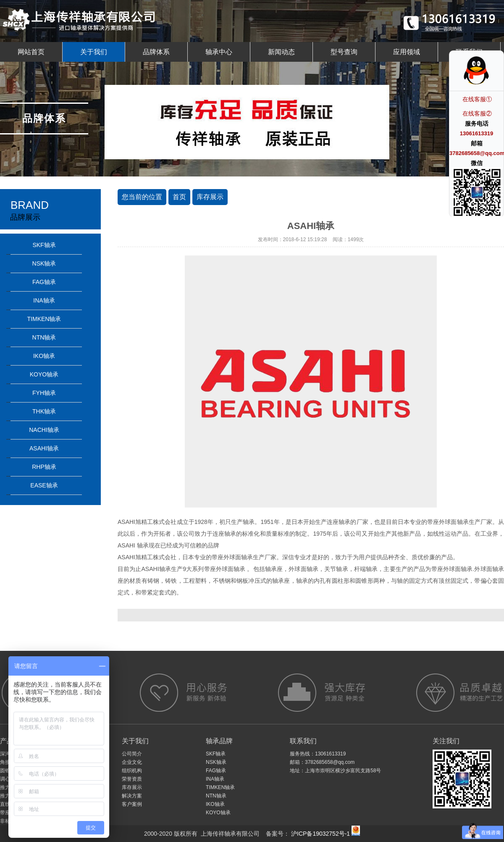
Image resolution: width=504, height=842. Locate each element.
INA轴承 (44, 300)
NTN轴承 (44, 337)
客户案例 (132, 804)
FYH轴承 (44, 393)
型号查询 (344, 52)
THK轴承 (44, 411)
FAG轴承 (44, 282)
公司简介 (132, 754)
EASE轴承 (44, 485)
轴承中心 (219, 52)
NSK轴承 (44, 263)
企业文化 (132, 762)
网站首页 (31, 52)
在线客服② (477, 113)
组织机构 (132, 771)
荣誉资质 (132, 779)
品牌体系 (156, 52)
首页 (179, 197)
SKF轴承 (44, 245)
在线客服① (477, 99)
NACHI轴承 (44, 430)
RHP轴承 (44, 467)
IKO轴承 (44, 356)
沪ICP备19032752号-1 (320, 834)
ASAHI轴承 (44, 448)
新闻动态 (281, 52)
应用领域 (407, 52)
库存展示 (210, 197)
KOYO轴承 (44, 374)
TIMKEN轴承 (44, 319)
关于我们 (94, 52)
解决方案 (132, 796)
